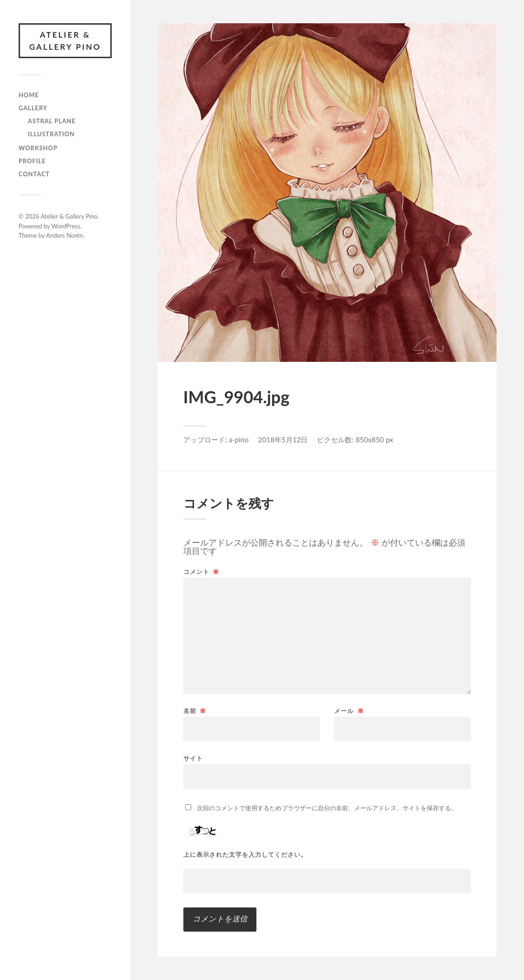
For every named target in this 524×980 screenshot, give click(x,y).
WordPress (66, 226)
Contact (34, 174)
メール (349, 711)
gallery (33, 108)
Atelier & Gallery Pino (65, 41)
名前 (195, 711)
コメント (201, 572)
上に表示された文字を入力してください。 (245, 855)
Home (29, 95)
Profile (32, 161)
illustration (51, 134)
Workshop (38, 148)
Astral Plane (52, 121)
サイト (193, 758)
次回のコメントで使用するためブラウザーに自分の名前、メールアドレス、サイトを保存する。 (327, 808)
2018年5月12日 (283, 440)
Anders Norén (65, 235)
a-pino (239, 440)
